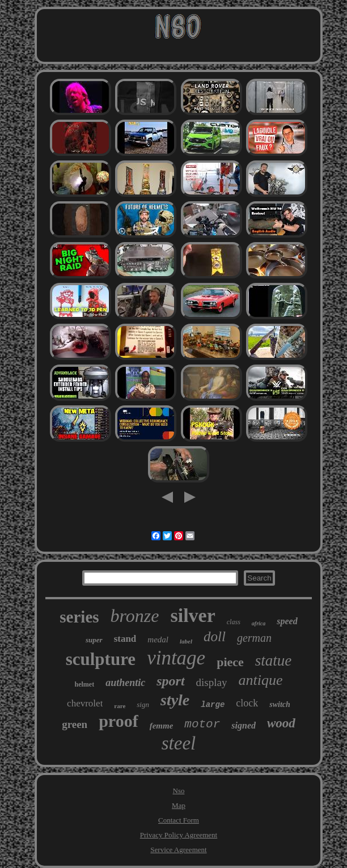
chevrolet (85, 703)
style (175, 700)
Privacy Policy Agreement (179, 835)
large (213, 705)
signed (244, 725)
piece (230, 662)
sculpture (101, 659)
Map (179, 805)
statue (274, 660)
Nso (179, 791)
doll (215, 636)
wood (281, 723)
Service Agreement (178, 850)
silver (192, 615)
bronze (135, 616)
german (254, 638)
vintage (176, 658)
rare (120, 706)
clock (247, 703)
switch (280, 704)
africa (259, 623)
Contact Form (179, 820)
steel (179, 743)
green (75, 724)
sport (170, 681)
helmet (85, 684)
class (234, 622)
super (94, 640)
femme (162, 726)
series (79, 617)
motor (202, 724)
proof (118, 721)
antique (260, 680)
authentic (125, 683)
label (186, 641)
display (212, 682)
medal (158, 640)
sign (143, 704)
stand (125, 639)
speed (287, 621)
